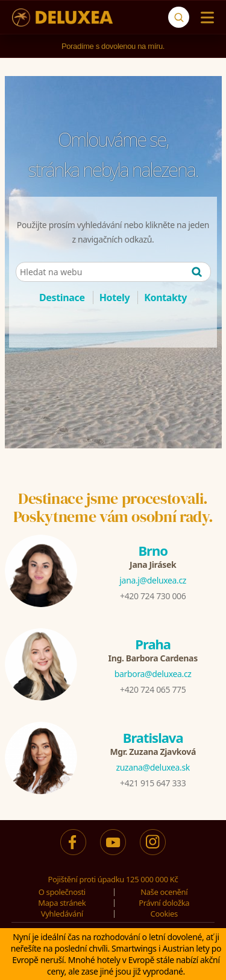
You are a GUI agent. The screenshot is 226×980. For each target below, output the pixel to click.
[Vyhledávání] (179, 17)
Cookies (164, 914)
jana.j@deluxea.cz (153, 580)
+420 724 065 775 (153, 689)
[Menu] (205, 17)
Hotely (115, 297)
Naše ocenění (164, 892)
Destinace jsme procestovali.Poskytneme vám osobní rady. (113, 507)
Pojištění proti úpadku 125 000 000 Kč (113, 879)
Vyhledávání (62, 914)
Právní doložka (164, 903)
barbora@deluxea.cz (153, 674)
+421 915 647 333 (153, 783)
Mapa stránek (62, 903)
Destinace (62, 297)
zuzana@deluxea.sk (153, 767)
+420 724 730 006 (153, 596)
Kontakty (165, 297)
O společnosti (62, 892)
